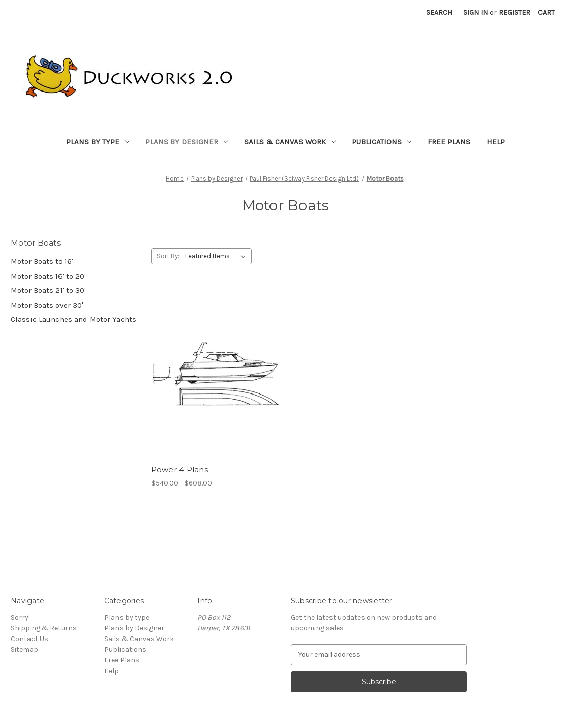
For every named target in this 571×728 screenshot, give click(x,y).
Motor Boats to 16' (42, 261)
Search (439, 12)
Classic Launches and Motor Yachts (73, 319)
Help (496, 142)
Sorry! (20, 617)
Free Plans (449, 142)
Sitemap (24, 649)
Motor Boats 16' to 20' (48, 276)
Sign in (475, 12)
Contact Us (29, 639)
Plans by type (98, 142)
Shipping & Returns (44, 628)
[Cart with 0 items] (546, 12)
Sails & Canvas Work (290, 142)
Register (515, 12)
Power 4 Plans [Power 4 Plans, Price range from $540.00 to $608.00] (179, 469)
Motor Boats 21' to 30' (48, 290)
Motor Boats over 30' (47, 305)
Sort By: (168, 256)
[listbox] (217, 256)
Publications (382, 142)
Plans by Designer (187, 142)
